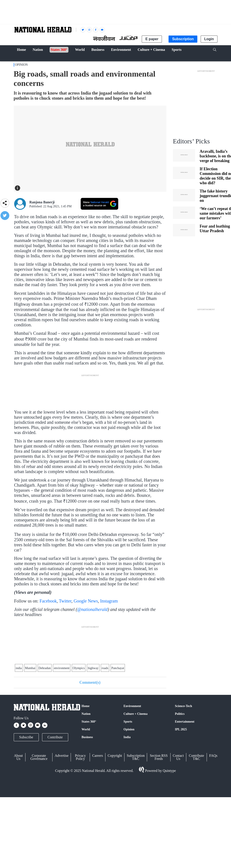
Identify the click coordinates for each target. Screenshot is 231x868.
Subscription (183, 39)
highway (93, 668)
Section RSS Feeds (159, 757)
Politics (180, 714)
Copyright (115, 756)
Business (87, 737)
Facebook (48, 601)
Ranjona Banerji (42, 202)
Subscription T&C (136, 757)
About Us (18, 757)
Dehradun (45, 668)
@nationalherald (92, 609)
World (86, 729)
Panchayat (118, 668)
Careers (98, 756)
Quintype (169, 771)
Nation (86, 714)
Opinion (21, 65)
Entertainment (185, 722)
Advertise (62, 756)
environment (62, 668)
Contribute (55, 737)
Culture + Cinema (136, 714)
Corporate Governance (39, 757)
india (19, 668)
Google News (86, 601)
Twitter (65, 601)
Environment (132, 706)
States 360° (89, 722)
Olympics (79, 668)
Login (209, 39)
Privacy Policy (80, 757)
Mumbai (30, 668)
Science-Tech (183, 706)
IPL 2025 (181, 729)
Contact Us (178, 757)
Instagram (109, 601)
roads (105, 668)
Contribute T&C (196, 757)
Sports (128, 722)
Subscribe (26, 737)
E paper (152, 39)
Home (85, 706)
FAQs (213, 756)
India (127, 737)
